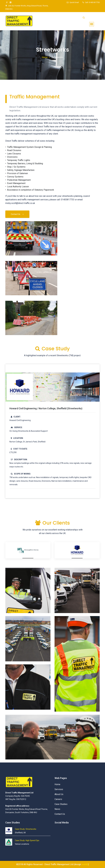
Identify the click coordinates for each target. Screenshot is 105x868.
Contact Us (17, 214)
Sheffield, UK (20, 833)
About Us (59, 794)
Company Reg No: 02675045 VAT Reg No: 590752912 (19, 799)
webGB (85, 864)
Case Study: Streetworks (26, 829)
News (57, 809)
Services (59, 789)
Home (45, 57)
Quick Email (73, 2)
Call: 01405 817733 (92, 2)
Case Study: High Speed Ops (27, 840)
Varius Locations (22, 844)
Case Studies (61, 804)
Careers (58, 799)
